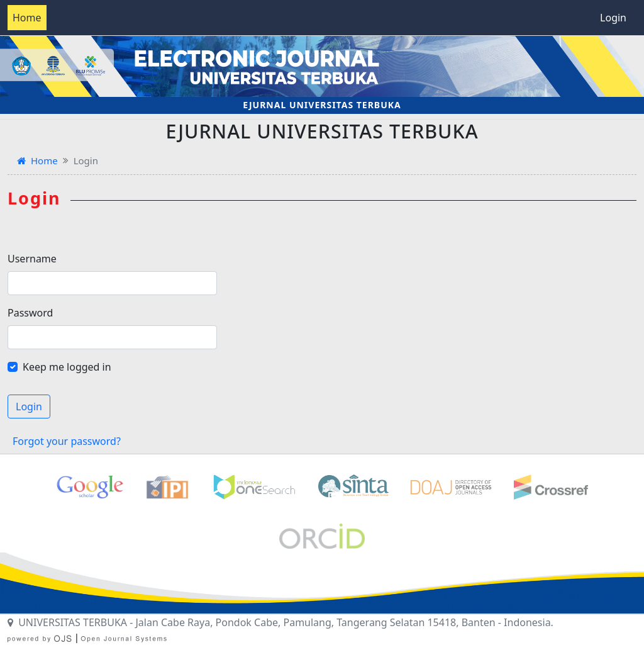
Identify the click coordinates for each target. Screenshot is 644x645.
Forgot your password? (67, 441)
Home (27, 18)
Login (613, 18)
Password (30, 313)
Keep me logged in (67, 367)
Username (32, 259)
